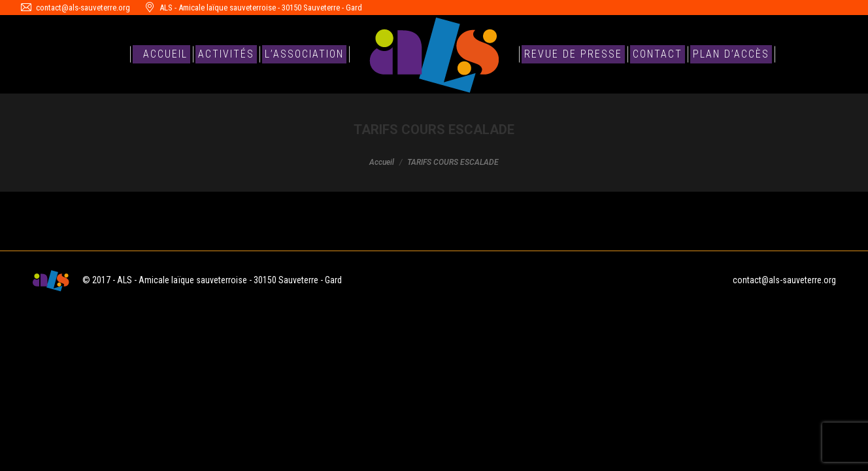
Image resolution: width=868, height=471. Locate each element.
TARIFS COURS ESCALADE (88, 224)
